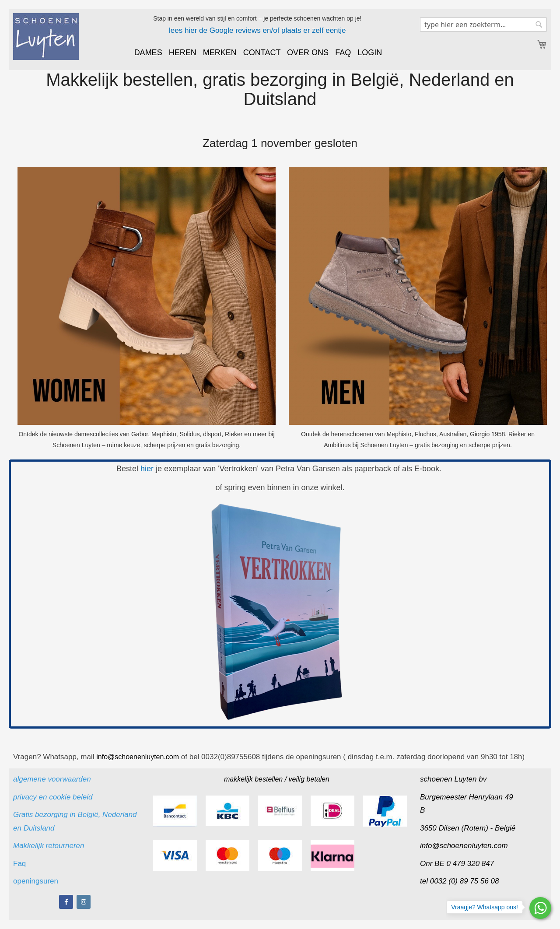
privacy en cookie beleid (53, 797)
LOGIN (370, 53)
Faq (21, 864)
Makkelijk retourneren (49, 846)
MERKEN (220, 53)
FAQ (343, 53)
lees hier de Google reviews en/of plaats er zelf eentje (257, 30)
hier (147, 469)
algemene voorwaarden (52, 779)
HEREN (183, 53)
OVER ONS (308, 53)
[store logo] (46, 37)
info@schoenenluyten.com (464, 846)
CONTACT (262, 53)
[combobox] (483, 25)
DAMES (148, 53)
